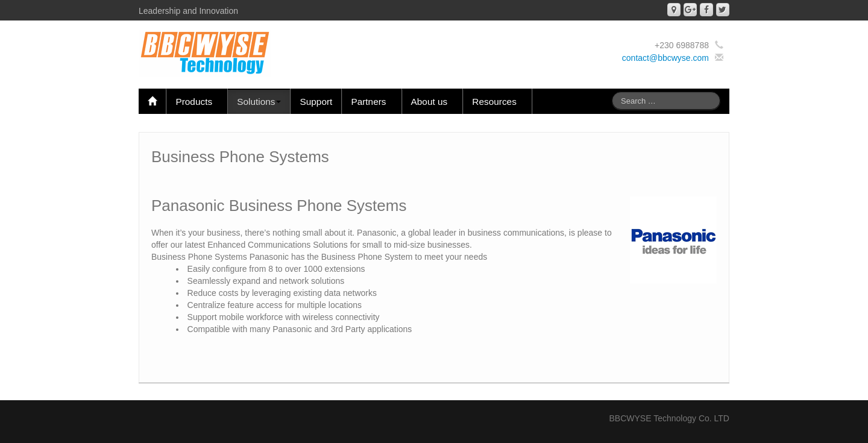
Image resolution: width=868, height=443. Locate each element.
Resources (497, 102)
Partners (371, 102)
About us (432, 102)
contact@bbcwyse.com (665, 58)
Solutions (259, 102)
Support (316, 102)
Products (197, 102)
